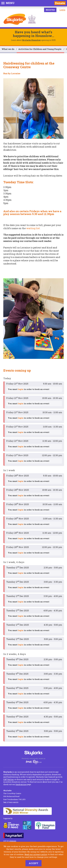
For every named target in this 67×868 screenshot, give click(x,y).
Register (50, 10)
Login (62, 10)
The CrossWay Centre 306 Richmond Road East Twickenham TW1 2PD (14, 795)
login (21, 389)
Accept (33, 863)
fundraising (21, 784)
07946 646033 (11, 802)
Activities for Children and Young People (40, 49)
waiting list (33, 228)
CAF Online (8, 779)
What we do (8, 49)
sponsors (13, 841)
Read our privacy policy (36, 854)
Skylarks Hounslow (31, 40)
